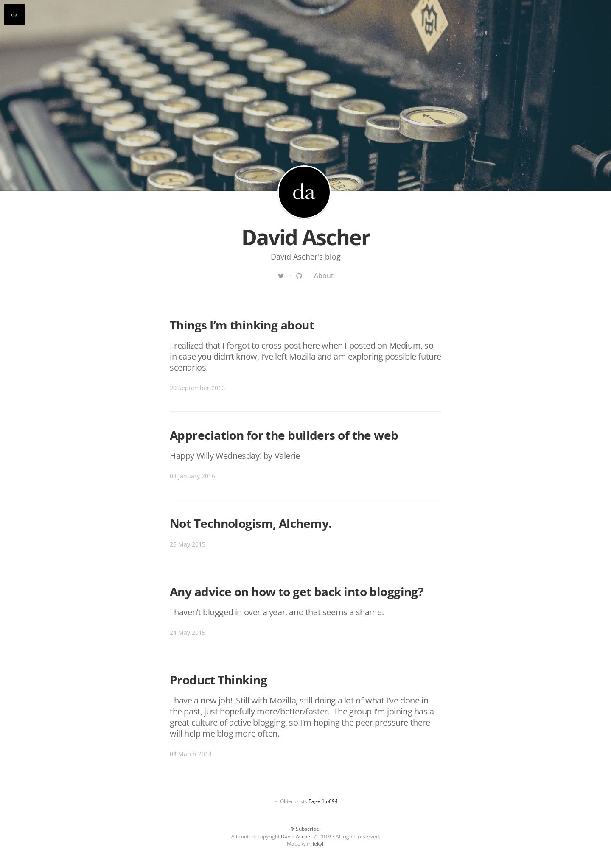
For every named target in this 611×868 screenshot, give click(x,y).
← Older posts (290, 801)
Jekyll (319, 844)
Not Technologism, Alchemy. (251, 523)
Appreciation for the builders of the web (284, 435)
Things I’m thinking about (242, 325)
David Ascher (304, 192)
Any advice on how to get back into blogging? (296, 592)
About (324, 276)
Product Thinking (218, 680)
